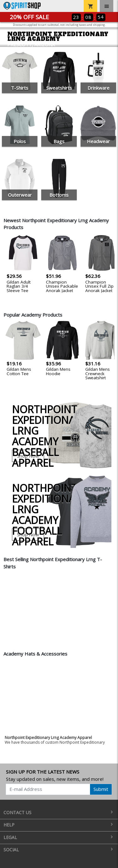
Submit (101, 789)
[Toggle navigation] (107, 6)
